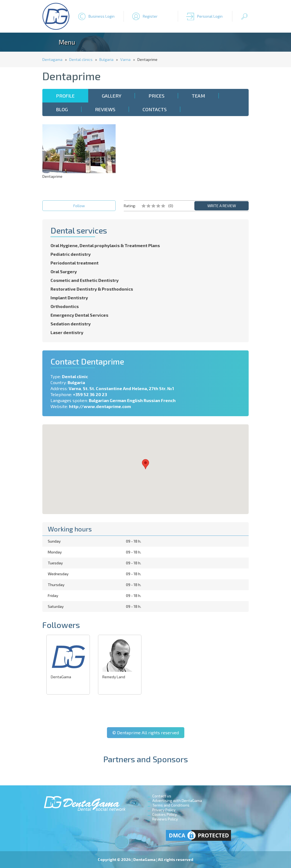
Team (198, 96)
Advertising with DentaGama (177, 800)
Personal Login (210, 16)
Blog (62, 109)
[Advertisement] (212, 158)
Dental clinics (81, 59)
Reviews (105, 109)
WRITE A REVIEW (222, 206)
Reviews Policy (165, 819)
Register (150, 16)
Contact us (162, 796)
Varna (125, 59)
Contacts (155, 109)
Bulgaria (106, 59)
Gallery (112, 96)
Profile (65, 96)
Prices (156, 96)
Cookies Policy (165, 814)
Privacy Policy (164, 810)
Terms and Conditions (171, 805)
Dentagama (52, 59)
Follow (79, 206)
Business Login (102, 16)
